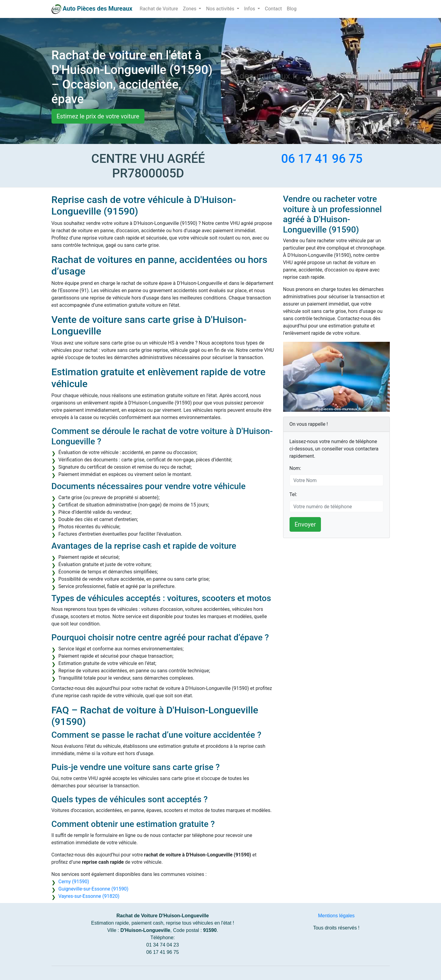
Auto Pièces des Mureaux (97, 9)
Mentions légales (336, 916)
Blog (292, 9)
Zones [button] (190, 9)
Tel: (293, 494)
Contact (273, 9)
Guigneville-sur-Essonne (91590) (94, 889)
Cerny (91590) (74, 882)
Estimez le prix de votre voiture (98, 116)
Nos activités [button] (221, 9)
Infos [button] (250, 9)
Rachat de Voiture (159, 9)
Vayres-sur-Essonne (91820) (89, 896)
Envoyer (305, 524)
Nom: (295, 468)
